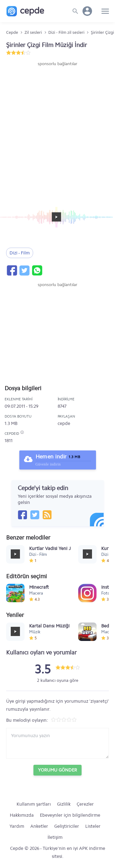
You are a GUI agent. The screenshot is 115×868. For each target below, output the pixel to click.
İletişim (55, 837)
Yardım (17, 826)
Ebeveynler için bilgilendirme (70, 815)
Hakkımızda (22, 815)
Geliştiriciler (67, 826)
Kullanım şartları (34, 804)
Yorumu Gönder (57, 770)
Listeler (93, 826)
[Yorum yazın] (57, 743)
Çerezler (85, 804)
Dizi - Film (20, 253)
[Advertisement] (57, 128)
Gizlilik (64, 804)
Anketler (39, 826)
